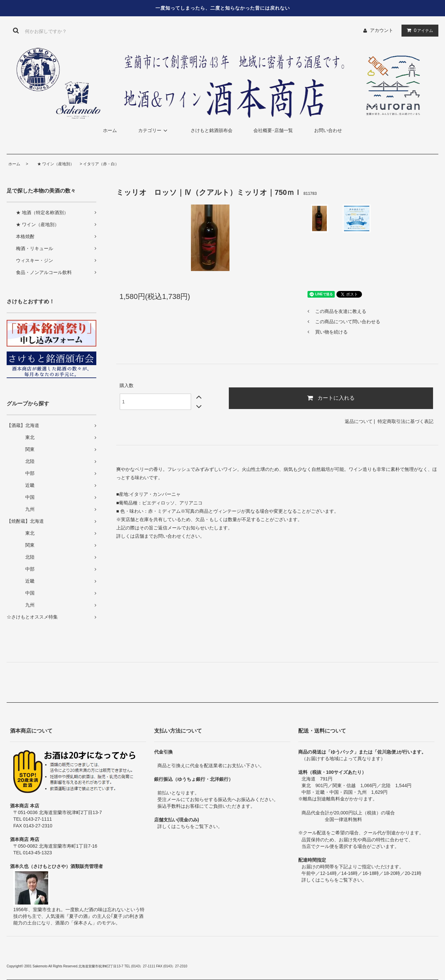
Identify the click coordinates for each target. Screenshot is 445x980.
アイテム (418, 30)
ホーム (110, 130)
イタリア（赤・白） (101, 164)
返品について (359, 421)
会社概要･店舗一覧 (273, 130)
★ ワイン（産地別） (52, 164)
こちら (183, 826)
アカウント (382, 30)
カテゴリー (154, 130)
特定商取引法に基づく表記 (405, 421)
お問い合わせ (328, 130)
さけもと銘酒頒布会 (212, 130)
